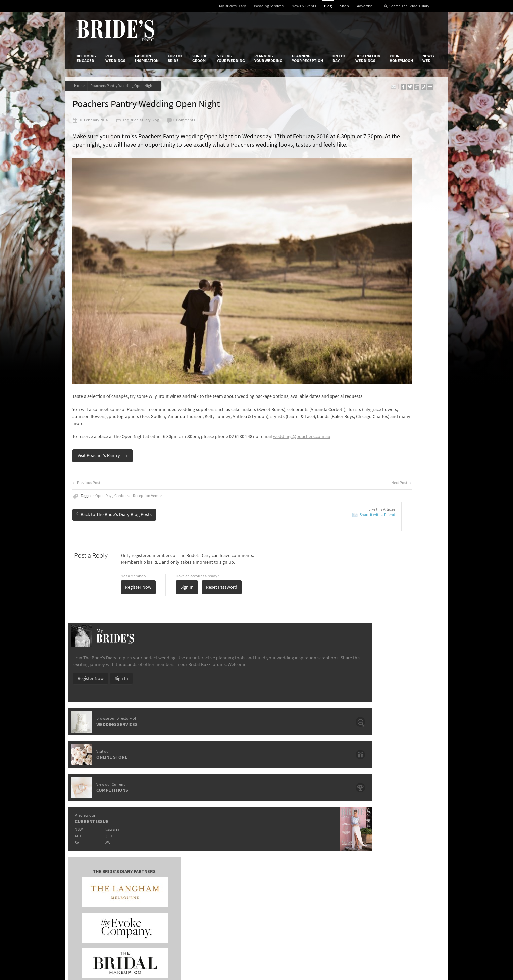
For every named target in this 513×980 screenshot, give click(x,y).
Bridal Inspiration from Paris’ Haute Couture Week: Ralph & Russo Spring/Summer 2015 (393, 691)
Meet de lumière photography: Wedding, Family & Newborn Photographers (135, 701)
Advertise (365, 6)
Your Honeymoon (401, 58)
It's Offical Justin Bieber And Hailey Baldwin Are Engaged (135, 716)
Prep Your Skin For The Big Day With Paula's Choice (245, 716)
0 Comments (189, 125)
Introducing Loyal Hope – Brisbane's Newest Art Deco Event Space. (249, 701)
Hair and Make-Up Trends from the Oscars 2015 (391, 675)
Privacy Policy (341, 805)
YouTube (406, 858)
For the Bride (175, 58)
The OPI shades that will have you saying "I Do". (135, 672)
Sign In (195, 548)
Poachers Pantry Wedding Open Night (131, 86)
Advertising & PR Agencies (227, 826)
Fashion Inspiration (147, 58)
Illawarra (380, 319)
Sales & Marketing (157, 826)
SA (341, 333)
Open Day (112, 457)
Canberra (130, 457)
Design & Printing (156, 812)
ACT (342, 326)
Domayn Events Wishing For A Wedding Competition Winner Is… (389, 722)
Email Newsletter (414, 868)
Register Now (146, 548)
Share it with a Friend (274, 476)
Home (82, 86)
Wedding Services (269, 6)
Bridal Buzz (408, 806)
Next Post (298, 444)
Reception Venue (155, 457)
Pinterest (406, 847)
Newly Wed (428, 58)
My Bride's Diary (233, 6)
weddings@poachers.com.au (109, 398)
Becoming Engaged (86, 58)
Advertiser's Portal (283, 819)
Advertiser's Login (157, 805)
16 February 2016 (98, 125)
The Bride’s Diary (115, 31)
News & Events (304, 6)
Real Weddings (115, 58)
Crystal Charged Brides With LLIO (235, 682)
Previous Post (94, 444)
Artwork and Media (283, 812)
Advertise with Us (94, 819)
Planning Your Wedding (268, 58)
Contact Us (87, 812)
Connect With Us (407, 796)
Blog (328, 6)
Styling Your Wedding (231, 58)
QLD (376, 326)
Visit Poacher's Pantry (111, 416)
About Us (86, 805)
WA (375, 333)
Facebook (407, 816)
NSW (343, 319)
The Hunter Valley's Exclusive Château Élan (245, 672)
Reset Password (230, 548)
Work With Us (90, 826)
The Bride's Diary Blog (145, 125)
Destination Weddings (368, 58)
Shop (344, 6)
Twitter (404, 837)
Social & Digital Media (160, 819)
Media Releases (217, 805)
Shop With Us (278, 805)
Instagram (407, 827)
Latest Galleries (217, 819)
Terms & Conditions (347, 812)
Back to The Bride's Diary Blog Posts (122, 472)
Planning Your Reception (307, 58)
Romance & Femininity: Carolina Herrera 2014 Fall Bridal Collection (390, 706)
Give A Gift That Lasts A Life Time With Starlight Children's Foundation (134, 685)
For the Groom (200, 58)
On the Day (339, 58)
